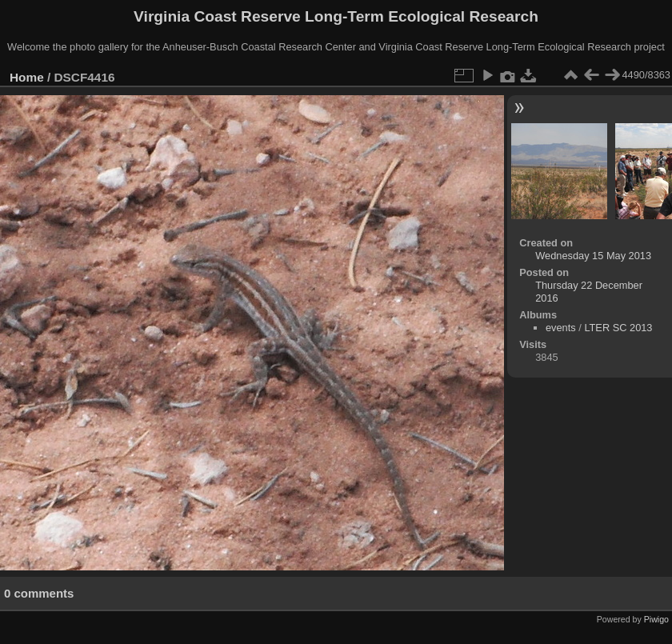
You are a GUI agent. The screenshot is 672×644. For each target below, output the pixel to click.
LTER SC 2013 (618, 328)
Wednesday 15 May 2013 (593, 256)
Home (27, 77)
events (561, 328)
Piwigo (656, 619)
